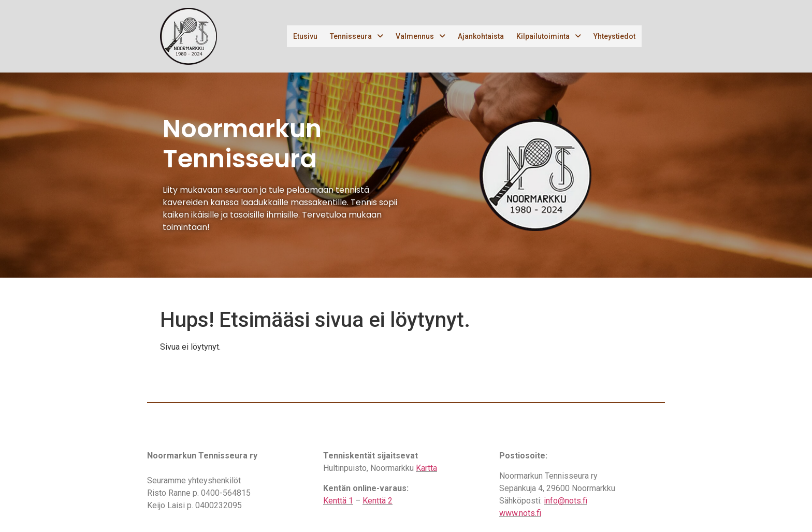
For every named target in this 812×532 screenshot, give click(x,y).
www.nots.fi (520, 513)
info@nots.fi (565, 501)
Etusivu (305, 36)
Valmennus (421, 36)
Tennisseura (357, 36)
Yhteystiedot (614, 36)
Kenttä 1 (338, 501)
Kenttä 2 (378, 501)
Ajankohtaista (481, 36)
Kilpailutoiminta (549, 36)
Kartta (426, 468)
